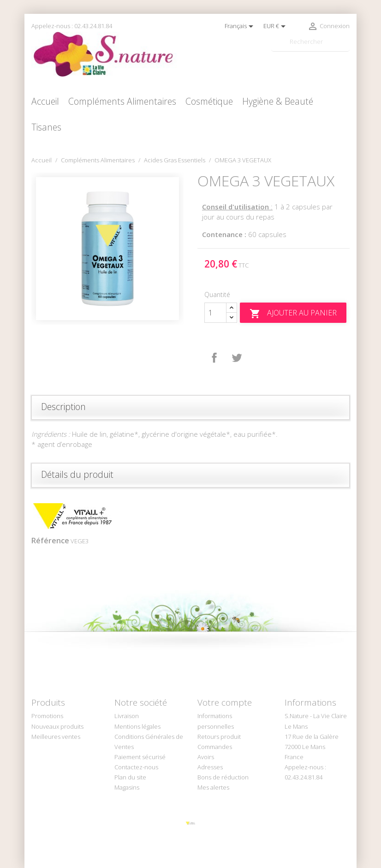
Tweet (237, 358)
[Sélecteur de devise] (276, 26)
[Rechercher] (310, 42)
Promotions (47, 716)
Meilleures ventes (56, 737)
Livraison (127, 716)
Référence (50, 541)
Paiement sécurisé (140, 757)
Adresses (210, 767)
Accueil (45, 101)
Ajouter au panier (293, 313)
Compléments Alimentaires (122, 101)
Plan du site (130, 777)
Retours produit (219, 737)
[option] (107, 249)
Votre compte (225, 702)
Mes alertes (213, 787)
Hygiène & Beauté (278, 101)
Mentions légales (137, 726)
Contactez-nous (136, 767)
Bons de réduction (223, 777)
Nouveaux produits (57, 726)
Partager (214, 358)
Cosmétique (209, 101)
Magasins (127, 787)
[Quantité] (215, 313)
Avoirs (206, 757)
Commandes (215, 747)
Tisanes (46, 127)
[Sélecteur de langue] (241, 26)
